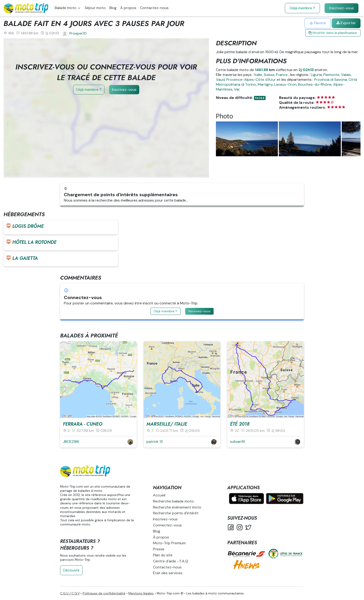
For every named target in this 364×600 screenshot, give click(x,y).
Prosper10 (78, 33)
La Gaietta (22, 258)
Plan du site (163, 555)
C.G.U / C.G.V (70, 593)
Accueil (159, 495)
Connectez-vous (167, 525)
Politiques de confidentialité (104, 593)
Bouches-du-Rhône (315, 84)
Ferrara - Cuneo (83, 424)
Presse (159, 549)
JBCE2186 (71, 442)
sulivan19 (237, 442)
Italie (258, 75)
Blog (113, 8)
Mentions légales (141, 593)
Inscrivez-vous (341, 8)
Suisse (269, 75)
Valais (346, 75)
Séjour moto (95, 8)
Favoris (318, 23)
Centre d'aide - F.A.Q (171, 561)
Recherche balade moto (173, 501)
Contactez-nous (154, 8)
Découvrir (71, 570)
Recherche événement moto (177, 507)
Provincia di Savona (330, 80)
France (282, 75)
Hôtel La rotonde (31, 242)
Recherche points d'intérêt (176, 513)
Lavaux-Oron (285, 84)
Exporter (346, 23)
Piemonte (331, 75)
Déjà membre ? (302, 8)
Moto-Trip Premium (169, 543)
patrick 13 (155, 442)
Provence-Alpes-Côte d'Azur (251, 80)
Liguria (316, 75)
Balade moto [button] (66, 8)
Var (237, 89)
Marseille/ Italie (167, 424)
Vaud (220, 80)
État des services (168, 573)
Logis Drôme (25, 226)
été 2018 (240, 424)
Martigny (265, 84)
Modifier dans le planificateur (333, 33)
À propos (128, 8)
